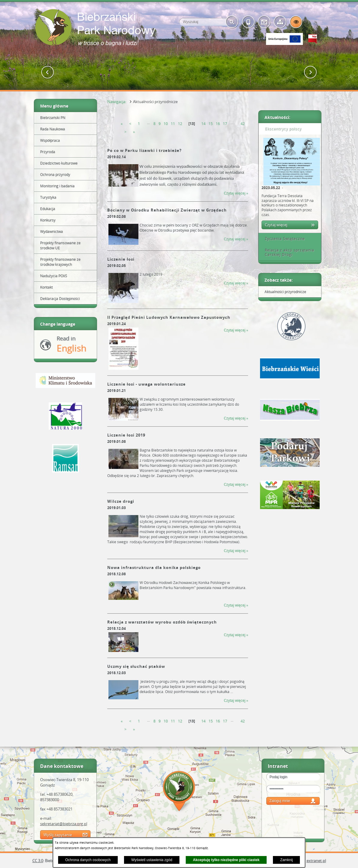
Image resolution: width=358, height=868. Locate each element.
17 (225, 124)
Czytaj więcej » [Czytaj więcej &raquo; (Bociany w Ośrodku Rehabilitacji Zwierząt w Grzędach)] (236, 239)
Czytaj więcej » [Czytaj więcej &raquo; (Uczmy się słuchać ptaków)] (236, 700)
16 (218, 124)
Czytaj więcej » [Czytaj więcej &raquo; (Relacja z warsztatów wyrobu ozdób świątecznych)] (236, 635)
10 (166, 124)
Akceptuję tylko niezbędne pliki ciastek (226, 860)
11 (173, 124)
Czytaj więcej (276, 225)
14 (203, 124)
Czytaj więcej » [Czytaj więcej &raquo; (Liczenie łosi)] (236, 283)
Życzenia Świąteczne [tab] (283, 239)
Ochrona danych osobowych (88, 860)
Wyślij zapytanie (58, 835)
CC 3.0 (38, 861)
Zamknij (286, 860)
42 (243, 124)
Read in (71, 344)
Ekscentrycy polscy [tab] (281, 129)
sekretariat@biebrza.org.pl (64, 824)
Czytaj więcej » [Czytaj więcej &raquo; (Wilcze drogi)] (236, 551)
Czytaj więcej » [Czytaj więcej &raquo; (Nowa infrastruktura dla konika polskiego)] (236, 605)
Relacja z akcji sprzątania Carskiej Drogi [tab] (287, 252)
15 (211, 124)
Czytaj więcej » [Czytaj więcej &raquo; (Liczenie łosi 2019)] (236, 484)
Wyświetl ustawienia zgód (152, 860)
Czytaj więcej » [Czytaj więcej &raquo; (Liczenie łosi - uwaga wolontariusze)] (236, 418)
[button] (48, 72)
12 (180, 124)
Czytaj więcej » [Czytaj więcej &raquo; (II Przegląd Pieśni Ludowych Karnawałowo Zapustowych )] (236, 330)
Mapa (179, 792)
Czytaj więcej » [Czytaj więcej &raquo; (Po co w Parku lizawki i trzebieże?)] (236, 193)
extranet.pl (316, 861)
